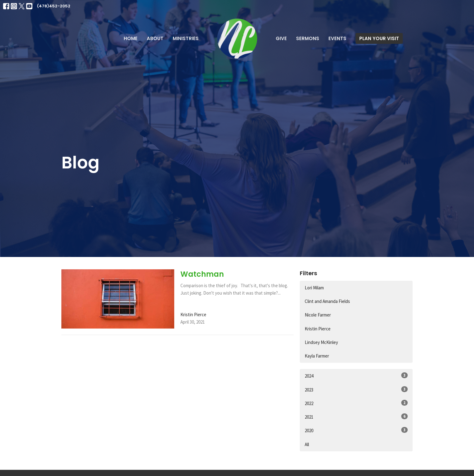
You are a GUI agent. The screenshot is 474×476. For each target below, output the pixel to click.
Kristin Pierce (318, 329)
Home (131, 38)
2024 (356, 376)
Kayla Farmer (317, 356)
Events (337, 38)
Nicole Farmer (318, 315)
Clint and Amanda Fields (327, 301)
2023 (356, 389)
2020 (356, 430)
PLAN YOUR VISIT (379, 38)
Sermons (308, 38)
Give (281, 38)
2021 (356, 417)
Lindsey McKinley (321, 342)
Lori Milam (314, 288)
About (155, 38)
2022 (356, 403)
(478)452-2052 (54, 6)
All (307, 444)
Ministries (186, 38)
